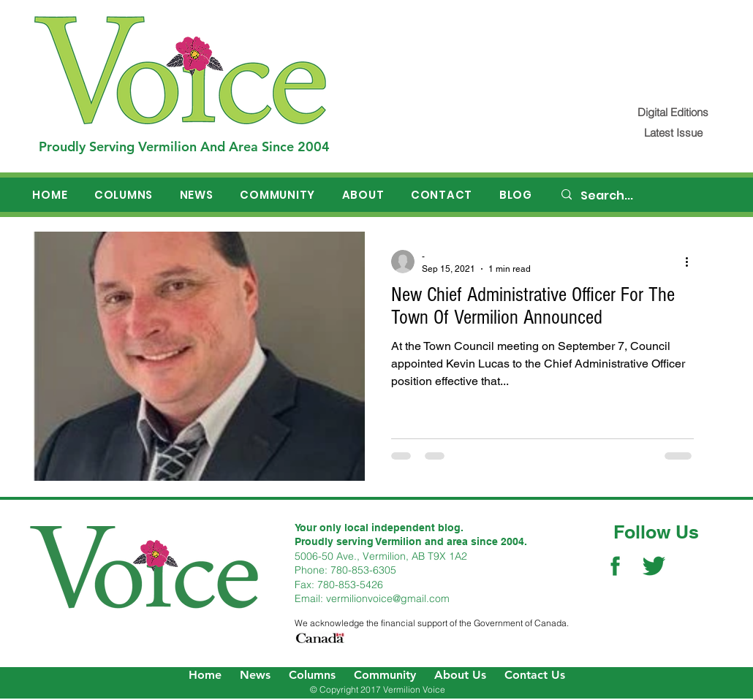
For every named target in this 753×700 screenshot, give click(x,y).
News (255, 675)
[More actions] (692, 262)
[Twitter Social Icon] (654, 566)
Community (385, 675)
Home (205, 675)
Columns (312, 675)
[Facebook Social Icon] (615, 566)
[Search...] (640, 196)
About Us (460, 675)
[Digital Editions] (673, 112)
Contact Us (535, 675)
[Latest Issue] (673, 133)
